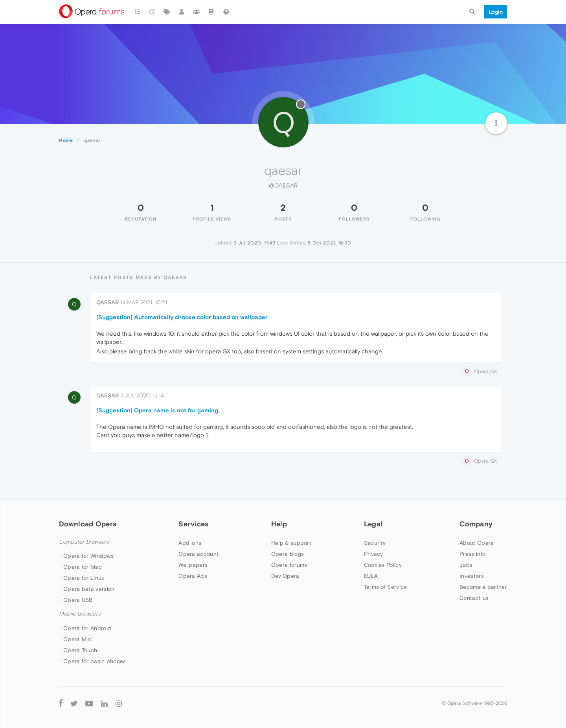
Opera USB (78, 600)
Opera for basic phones (95, 661)
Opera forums (289, 565)
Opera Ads (193, 576)
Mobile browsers (80, 614)
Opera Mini (78, 639)
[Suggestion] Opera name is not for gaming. (158, 410)
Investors (472, 576)
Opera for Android (87, 628)
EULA (371, 576)
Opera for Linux (84, 578)
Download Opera (88, 524)
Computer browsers (84, 542)
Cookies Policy (383, 565)
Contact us (474, 598)
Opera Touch (80, 650)
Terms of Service (386, 587)
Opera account (198, 554)
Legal (373, 524)
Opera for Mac (83, 567)
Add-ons (190, 543)
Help (279, 524)
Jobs (466, 565)
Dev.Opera (285, 576)
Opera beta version (89, 589)
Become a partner (483, 587)
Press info (472, 554)
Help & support (291, 543)
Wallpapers (193, 565)
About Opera (477, 543)
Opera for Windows (88, 556)
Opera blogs (288, 554)
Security (375, 543)
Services (193, 524)
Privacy (374, 554)
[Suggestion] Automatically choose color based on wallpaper (182, 317)
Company (476, 524)
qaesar (108, 302)
